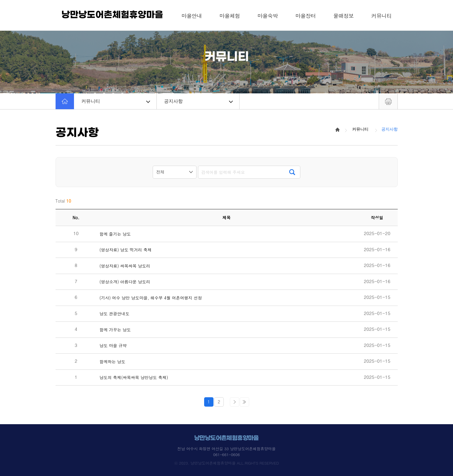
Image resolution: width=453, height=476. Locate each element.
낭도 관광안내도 (114, 314)
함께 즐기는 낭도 (115, 234)
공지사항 (198, 101)
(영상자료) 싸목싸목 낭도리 (125, 266)
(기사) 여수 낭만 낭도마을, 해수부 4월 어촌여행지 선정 (151, 298)
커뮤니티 (116, 101)
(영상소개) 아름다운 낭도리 (125, 282)
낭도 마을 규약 (113, 346)
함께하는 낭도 (112, 362)
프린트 (388, 101)
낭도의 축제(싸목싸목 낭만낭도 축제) (134, 377)
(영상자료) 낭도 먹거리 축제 (126, 250)
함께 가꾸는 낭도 (115, 330)
